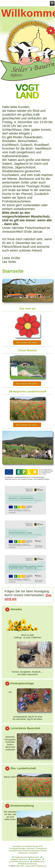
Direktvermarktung (30, 851)
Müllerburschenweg (28, 864)
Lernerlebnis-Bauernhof (26, 861)
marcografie (35, 859)
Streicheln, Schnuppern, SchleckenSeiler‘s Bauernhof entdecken (10, 743)
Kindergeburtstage (17, 848)
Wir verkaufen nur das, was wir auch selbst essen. (10, 816)
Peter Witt (20, 866)
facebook (34, 853)
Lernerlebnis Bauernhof (32, 846)
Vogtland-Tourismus (26, 858)
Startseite (16, 846)
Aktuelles (31, 848)
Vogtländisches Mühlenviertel (26, 857)
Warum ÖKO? (10, 777)
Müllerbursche (37, 862)
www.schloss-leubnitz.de (36, 866)
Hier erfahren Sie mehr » (27, 343)
